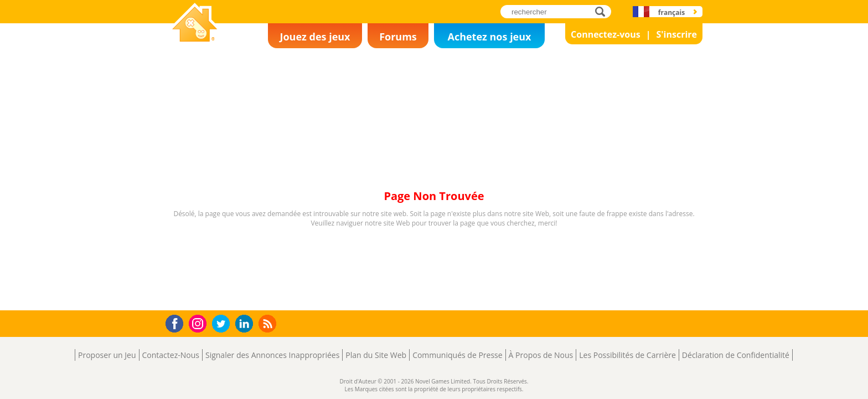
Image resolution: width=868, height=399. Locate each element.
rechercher (603, 11)
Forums (398, 37)
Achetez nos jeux (489, 37)
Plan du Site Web (376, 355)
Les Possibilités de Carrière (627, 355)
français (671, 12)
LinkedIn (246, 324)
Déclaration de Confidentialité (736, 355)
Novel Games (193, 48)
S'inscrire (676, 34)
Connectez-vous (606, 34)
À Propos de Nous (541, 355)
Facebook (177, 322)
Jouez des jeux (315, 37)
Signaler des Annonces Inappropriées (272, 355)
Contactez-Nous (171, 355)
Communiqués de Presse (457, 355)
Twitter (223, 324)
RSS (269, 323)
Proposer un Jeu (107, 355)
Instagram (199, 323)
